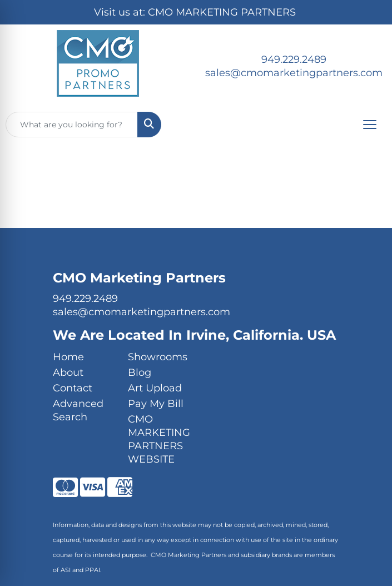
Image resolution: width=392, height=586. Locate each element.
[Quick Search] (72, 125)
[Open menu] (370, 125)
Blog (140, 373)
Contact (73, 388)
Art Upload (155, 388)
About (68, 373)
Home (68, 357)
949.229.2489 (294, 59)
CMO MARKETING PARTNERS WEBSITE (159, 439)
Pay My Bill (156, 404)
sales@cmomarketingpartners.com (294, 73)
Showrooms (158, 357)
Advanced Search (78, 410)
